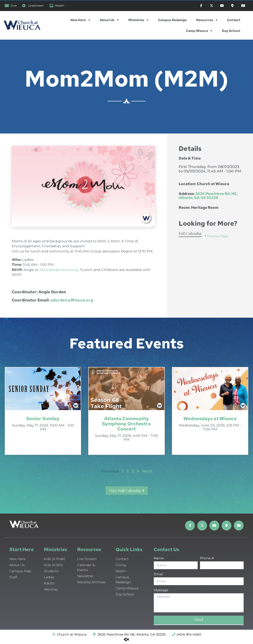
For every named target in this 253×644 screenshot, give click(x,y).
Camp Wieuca (199, 31)
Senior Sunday (43, 419)
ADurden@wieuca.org (59, 270)
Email (159, 574)
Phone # (207, 558)
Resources (207, 20)
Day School (231, 31)
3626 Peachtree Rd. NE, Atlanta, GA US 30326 (208, 196)
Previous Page (216, 236)
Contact (234, 20)
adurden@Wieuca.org (72, 300)
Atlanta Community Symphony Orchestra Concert (126, 424)
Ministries (138, 20)
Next (147, 471)
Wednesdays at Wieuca (210, 419)
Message (161, 590)
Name (159, 558)
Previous (110, 471)
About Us (109, 20)
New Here (80, 20)
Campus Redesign (172, 20)
